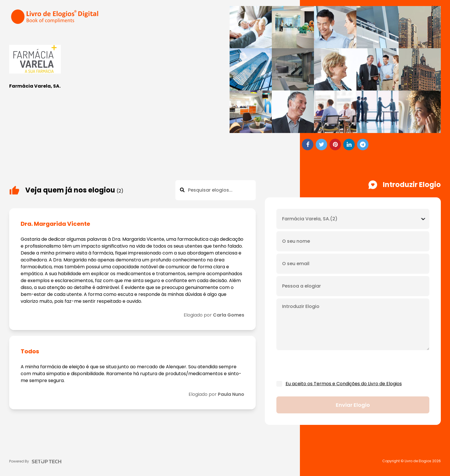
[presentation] (320, 366)
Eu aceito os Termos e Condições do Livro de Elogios (344, 384)
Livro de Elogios (418, 461)
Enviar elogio (353, 405)
